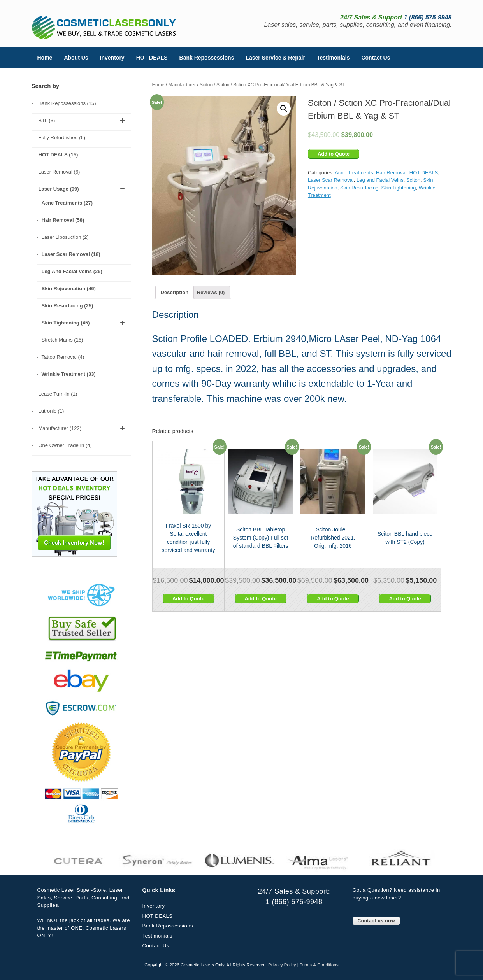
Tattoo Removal (63, 357)
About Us (76, 58)
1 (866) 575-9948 (294, 902)
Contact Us (376, 58)
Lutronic (51, 411)
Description (175, 292)
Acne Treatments (354, 173)
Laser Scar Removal (331, 180)
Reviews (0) (211, 292)
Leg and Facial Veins (380, 180)
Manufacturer (182, 85)
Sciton (206, 85)
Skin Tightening (399, 188)
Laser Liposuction (65, 237)
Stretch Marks (62, 340)
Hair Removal (391, 173)
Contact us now (376, 921)
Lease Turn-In (58, 394)
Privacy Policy (282, 965)
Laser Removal (59, 172)
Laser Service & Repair (275, 58)
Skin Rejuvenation (69, 288)
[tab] (175, 292)
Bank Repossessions (207, 58)
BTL (83, 121)
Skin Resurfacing (359, 188)
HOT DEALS (152, 58)
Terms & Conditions (319, 965)
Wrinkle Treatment (69, 374)
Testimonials (333, 58)
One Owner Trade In (65, 445)
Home (45, 58)
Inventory (112, 58)
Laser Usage (83, 189)
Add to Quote (334, 154)
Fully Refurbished (62, 138)
